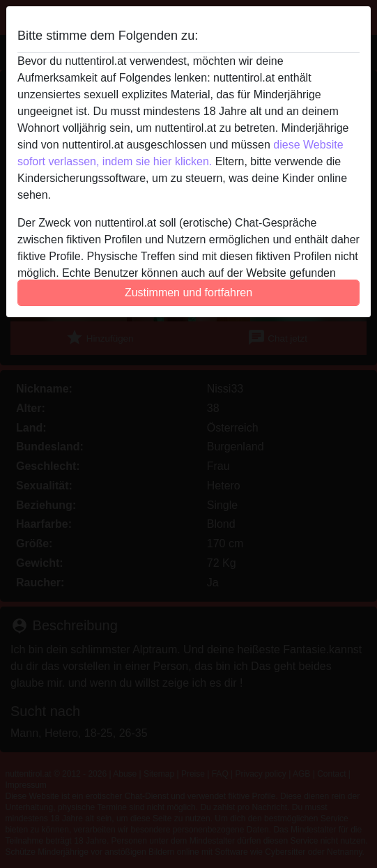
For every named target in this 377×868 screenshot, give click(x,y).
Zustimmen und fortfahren (188, 292)
